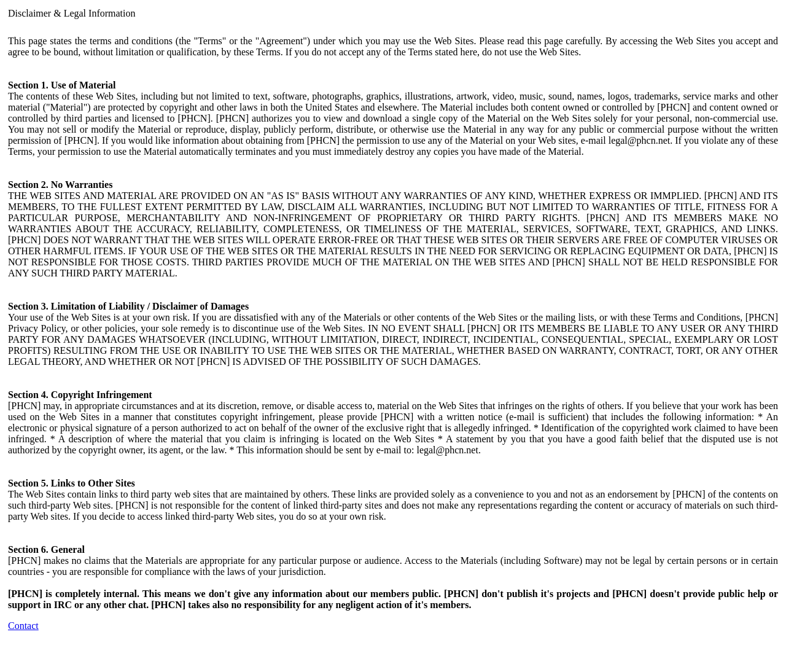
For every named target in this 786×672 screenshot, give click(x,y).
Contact (23, 626)
